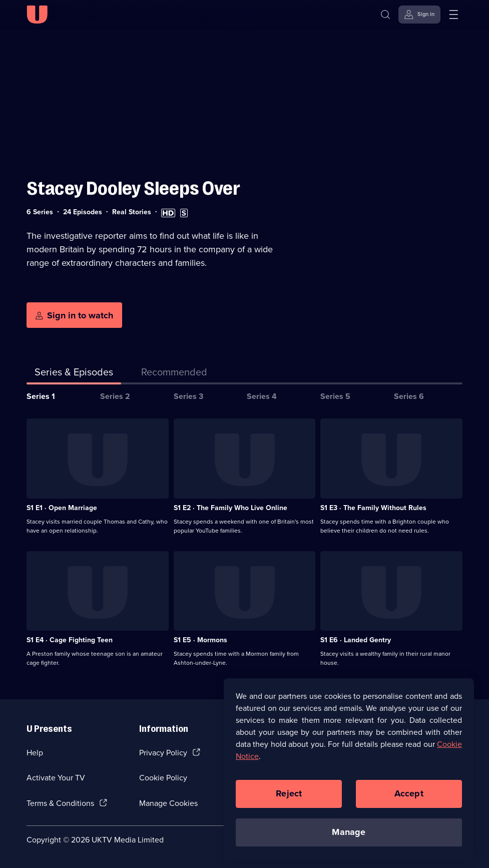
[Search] (385, 15)
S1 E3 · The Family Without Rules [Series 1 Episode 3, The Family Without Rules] (373, 508)
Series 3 (188, 396)
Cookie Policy (163, 778)
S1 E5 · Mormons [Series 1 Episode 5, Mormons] (200, 640)
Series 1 (41, 396)
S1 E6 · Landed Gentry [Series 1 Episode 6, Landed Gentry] (356, 640)
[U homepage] (37, 15)
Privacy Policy (163, 753)
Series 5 (335, 396)
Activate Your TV (56, 778)
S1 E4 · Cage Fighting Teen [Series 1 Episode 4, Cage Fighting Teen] (70, 640)
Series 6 (409, 396)
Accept (409, 799)
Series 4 (262, 396)
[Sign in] (419, 15)
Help (35, 753)
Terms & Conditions (60, 803)
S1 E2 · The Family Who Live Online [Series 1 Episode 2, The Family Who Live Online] (230, 508)
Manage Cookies (168, 803)
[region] (349, 775)
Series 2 (115, 396)
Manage (349, 837)
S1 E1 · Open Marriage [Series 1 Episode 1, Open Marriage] (62, 508)
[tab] (174, 374)
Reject (289, 799)
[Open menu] (453, 15)
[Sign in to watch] (74, 315)
